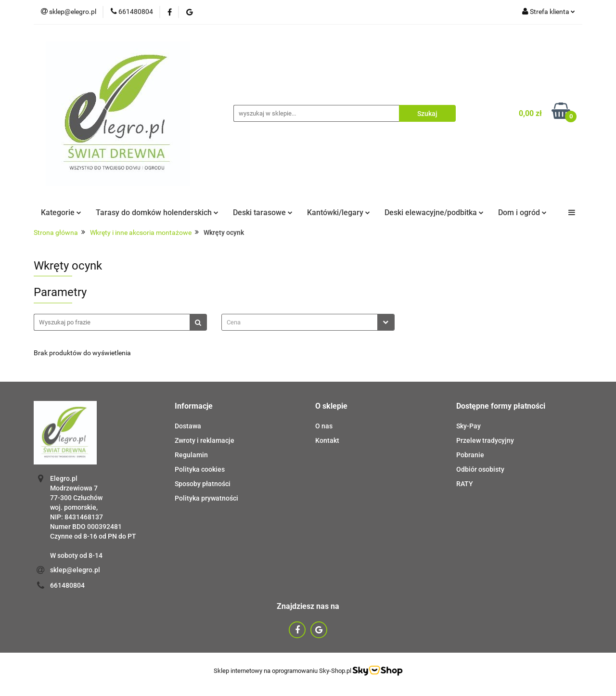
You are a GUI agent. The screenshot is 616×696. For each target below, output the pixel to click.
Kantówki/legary (339, 213)
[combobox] (308, 322)
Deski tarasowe (263, 213)
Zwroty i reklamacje (205, 440)
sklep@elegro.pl (75, 570)
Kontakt (327, 440)
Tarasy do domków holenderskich (157, 213)
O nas (324, 426)
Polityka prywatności (206, 498)
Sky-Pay (468, 426)
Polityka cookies (200, 469)
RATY (465, 484)
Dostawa (188, 426)
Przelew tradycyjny (485, 440)
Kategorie (61, 213)
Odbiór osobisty (480, 469)
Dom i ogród (522, 213)
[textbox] (300, 322)
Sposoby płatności (203, 484)
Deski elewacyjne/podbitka (434, 213)
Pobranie (470, 455)
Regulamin (191, 455)
